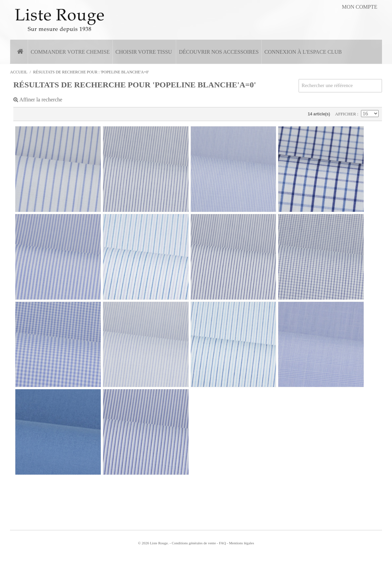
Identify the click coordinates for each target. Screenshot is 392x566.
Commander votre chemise (70, 52)
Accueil (19, 72)
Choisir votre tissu (144, 52)
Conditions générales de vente (194, 543)
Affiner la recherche (38, 100)
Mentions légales (242, 543)
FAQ (222, 543)
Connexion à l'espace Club (303, 52)
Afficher (346, 114)
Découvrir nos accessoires (219, 52)
